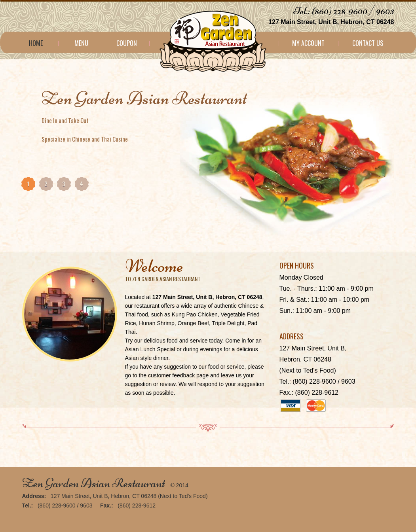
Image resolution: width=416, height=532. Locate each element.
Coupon (127, 43)
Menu (81, 43)
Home (36, 43)
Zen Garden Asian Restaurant (94, 483)
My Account (308, 43)
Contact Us (368, 43)
